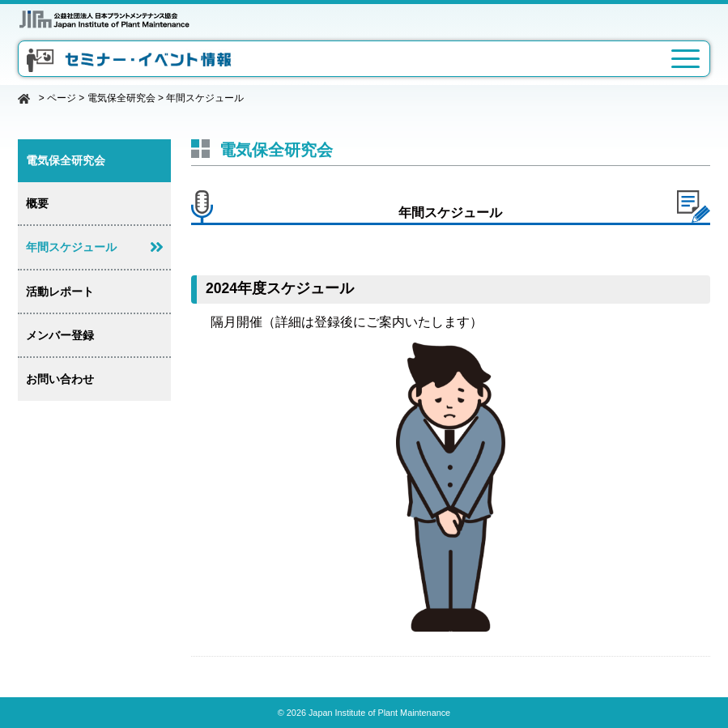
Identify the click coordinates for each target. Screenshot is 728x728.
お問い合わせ (60, 379)
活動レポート (60, 292)
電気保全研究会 (121, 98)
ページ (62, 98)
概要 (37, 203)
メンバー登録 (60, 335)
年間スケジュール (71, 247)
